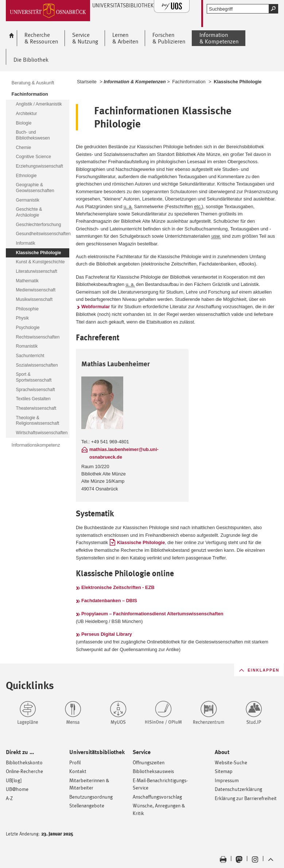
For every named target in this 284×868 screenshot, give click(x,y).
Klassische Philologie (141, 542)
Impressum (227, 780)
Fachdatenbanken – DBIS (109, 601)
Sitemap (224, 771)
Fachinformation (189, 82)
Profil (75, 762)
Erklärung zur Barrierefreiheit (246, 798)
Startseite (87, 82)
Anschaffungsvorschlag (157, 797)
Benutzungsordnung (91, 797)
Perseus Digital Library (107, 634)
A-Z (9, 798)
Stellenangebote (87, 805)
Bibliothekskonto (24, 762)
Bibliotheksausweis (153, 771)
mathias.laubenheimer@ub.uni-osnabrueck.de (124, 453)
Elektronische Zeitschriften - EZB (118, 587)
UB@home (17, 789)
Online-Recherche (24, 771)
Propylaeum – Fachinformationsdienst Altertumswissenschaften (152, 614)
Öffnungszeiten (149, 762)
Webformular (96, 307)
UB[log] (14, 780)
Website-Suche (231, 762)
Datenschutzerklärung (238, 789)
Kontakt (78, 771)
